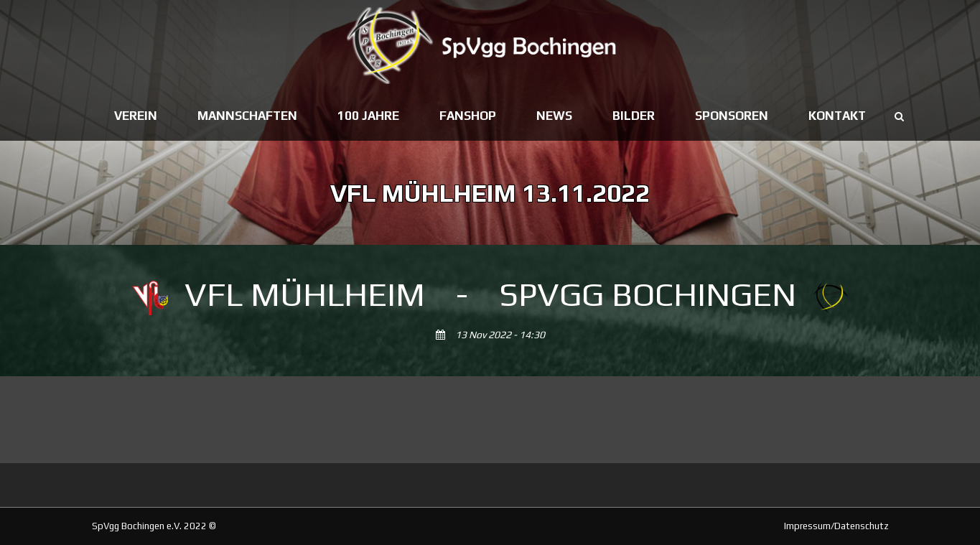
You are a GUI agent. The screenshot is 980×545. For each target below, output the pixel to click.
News (554, 116)
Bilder (634, 116)
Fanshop (468, 116)
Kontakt (837, 116)
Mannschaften (247, 116)
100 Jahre (368, 116)
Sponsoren (732, 116)
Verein (136, 116)
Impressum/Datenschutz (836, 526)
